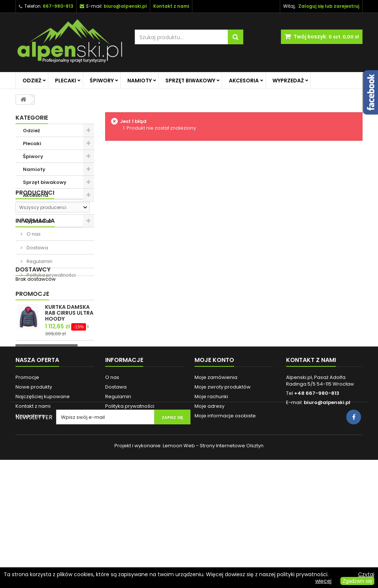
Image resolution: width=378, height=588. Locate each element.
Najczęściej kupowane (43, 501)
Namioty (140, 81)
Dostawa (37, 303)
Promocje (32, 375)
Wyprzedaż (288, 81)
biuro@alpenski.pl (125, 6)
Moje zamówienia (216, 482)
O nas (33, 289)
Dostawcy (33, 349)
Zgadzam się (357, 581)
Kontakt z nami (33, 511)
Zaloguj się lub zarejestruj (329, 6)
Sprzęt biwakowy (190, 81)
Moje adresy (209, 511)
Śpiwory (102, 81)
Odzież (32, 81)
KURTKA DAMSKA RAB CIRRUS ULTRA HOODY (69, 394)
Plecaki (66, 81)
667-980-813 (58, 6)
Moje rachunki (211, 501)
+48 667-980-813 (317, 498)
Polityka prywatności (51, 330)
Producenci (35, 240)
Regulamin (39, 316)
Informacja (35, 276)
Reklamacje (120, 520)
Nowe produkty (34, 491)
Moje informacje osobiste (225, 520)
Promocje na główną (49, 208)
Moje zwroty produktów (223, 491)
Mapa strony (30, 520)
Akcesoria (244, 81)
